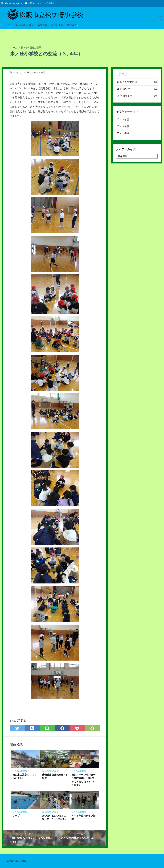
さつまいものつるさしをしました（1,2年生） (54, 817)
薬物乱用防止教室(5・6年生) (55, 777)
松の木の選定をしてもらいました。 (25, 777)
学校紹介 (72, 25)
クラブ (16, 816)
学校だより (57, 25)
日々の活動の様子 (24, 25)
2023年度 (125, 134)
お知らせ (42, 25)
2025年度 (125, 120)
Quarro (23, 861)
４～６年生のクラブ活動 (83, 817)
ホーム (7, 25)
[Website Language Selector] (13, 3)
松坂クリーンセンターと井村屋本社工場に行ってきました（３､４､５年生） (84, 780)
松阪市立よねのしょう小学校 (41, 3)
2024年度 (125, 127)
